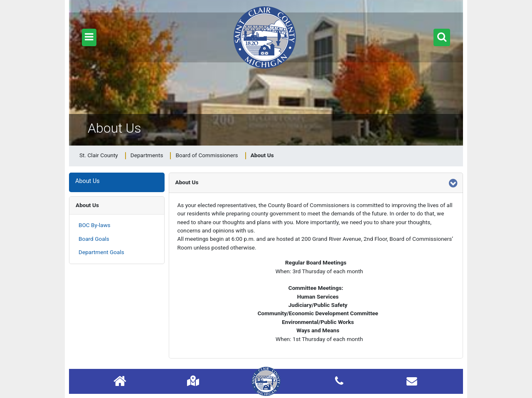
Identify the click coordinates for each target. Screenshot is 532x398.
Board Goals (94, 239)
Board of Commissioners (207, 155)
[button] (89, 37)
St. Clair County (99, 155)
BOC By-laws (95, 225)
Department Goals (101, 252)
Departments (147, 155)
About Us (87, 205)
